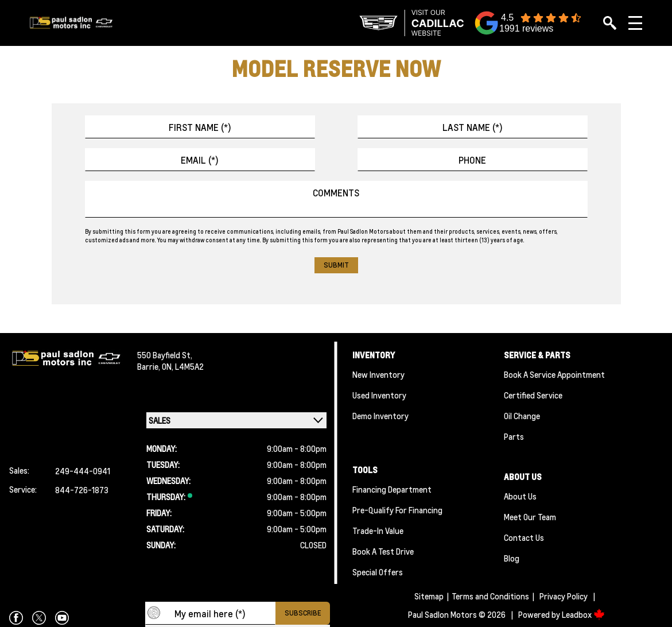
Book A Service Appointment (554, 374)
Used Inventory (379, 395)
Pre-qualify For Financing (397, 510)
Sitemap (429, 596)
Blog (512, 558)
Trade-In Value (378, 531)
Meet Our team (530, 517)
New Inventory (378, 374)
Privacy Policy (564, 596)
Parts (514, 436)
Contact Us (524, 537)
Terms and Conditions (490, 596)
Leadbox (583, 614)
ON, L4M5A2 (183, 366)
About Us (520, 496)
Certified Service (533, 395)
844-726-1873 (82, 490)
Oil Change (522, 416)
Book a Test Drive (383, 551)
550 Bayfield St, (165, 355)
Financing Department (392, 489)
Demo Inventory (380, 416)
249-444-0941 (83, 471)
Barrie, (149, 366)
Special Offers (378, 572)
